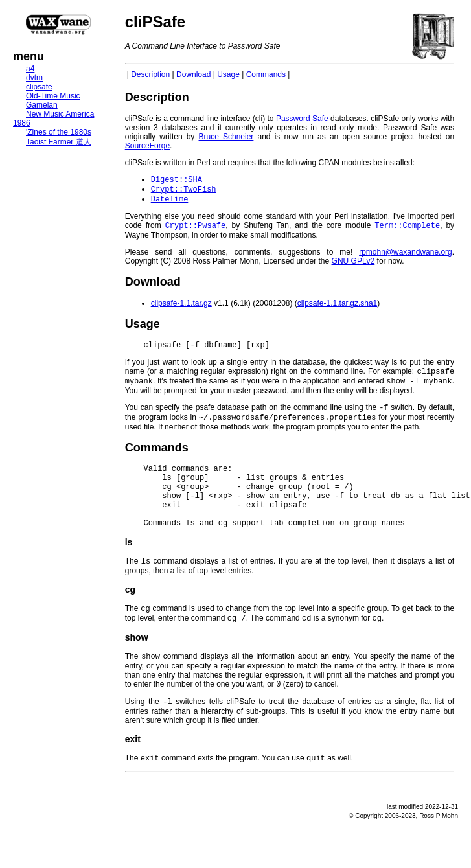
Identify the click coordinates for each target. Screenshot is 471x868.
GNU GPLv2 (353, 266)
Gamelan (42, 105)
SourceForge (147, 146)
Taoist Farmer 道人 (59, 142)
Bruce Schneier (226, 137)
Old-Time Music (53, 96)
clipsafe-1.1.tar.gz (181, 308)
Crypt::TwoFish (184, 191)
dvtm (34, 78)
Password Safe (302, 119)
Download (193, 74)
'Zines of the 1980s (59, 132)
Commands (266, 74)
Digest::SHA (177, 180)
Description (150, 74)
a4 (30, 69)
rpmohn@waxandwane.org (406, 257)
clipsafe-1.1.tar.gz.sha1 (337, 308)
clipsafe (39, 87)
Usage (228, 74)
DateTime (170, 202)
